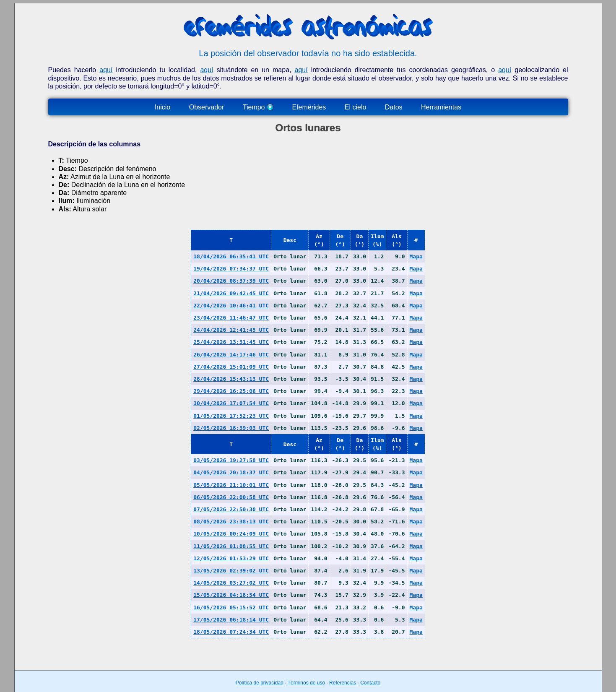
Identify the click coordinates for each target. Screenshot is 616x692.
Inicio (162, 107)
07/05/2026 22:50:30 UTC (231, 509)
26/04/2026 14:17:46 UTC (231, 355)
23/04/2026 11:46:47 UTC (231, 318)
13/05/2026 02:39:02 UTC (231, 571)
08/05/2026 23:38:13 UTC (231, 522)
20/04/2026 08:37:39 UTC (231, 281)
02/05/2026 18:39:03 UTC (231, 428)
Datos (394, 107)
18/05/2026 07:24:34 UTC (231, 632)
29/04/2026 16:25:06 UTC (231, 391)
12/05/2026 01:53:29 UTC (231, 558)
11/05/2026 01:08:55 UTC (231, 546)
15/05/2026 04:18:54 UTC (231, 595)
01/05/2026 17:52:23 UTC (231, 416)
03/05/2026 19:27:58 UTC (231, 460)
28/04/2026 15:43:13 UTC (231, 379)
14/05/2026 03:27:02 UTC (231, 583)
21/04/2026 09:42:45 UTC (231, 293)
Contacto (370, 683)
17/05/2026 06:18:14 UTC (231, 620)
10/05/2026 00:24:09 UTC (231, 534)
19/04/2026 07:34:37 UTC (231, 269)
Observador (207, 107)
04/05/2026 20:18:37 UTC (231, 472)
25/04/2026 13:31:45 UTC (231, 342)
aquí (106, 70)
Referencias (343, 683)
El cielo (356, 107)
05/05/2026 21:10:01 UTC (231, 485)
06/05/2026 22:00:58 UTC (231, 497)
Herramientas (441, 107)
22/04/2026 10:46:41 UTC (231, 306)
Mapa (416, 256)
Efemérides (309, 107)
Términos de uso (306, 683)
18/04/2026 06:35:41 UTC (231, 256)
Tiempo (258, 107)
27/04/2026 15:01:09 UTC (231, 367)
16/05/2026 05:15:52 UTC (231, 607)
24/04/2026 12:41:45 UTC (231, 330)
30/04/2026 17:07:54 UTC (231, 403)
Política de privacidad (260, 683)
